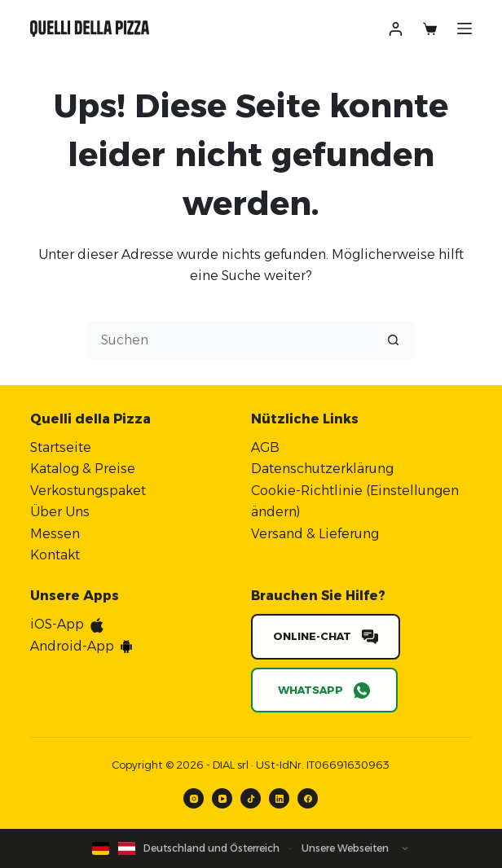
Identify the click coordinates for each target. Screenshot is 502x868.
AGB (265, 447)
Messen (55, 534)
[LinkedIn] (279, 798)
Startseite (61, 447)
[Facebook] (308, 798)
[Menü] (465, 28)
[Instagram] (194, 798)
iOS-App (57, 624)
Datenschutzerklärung (322, 469)
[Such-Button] (394, 340)
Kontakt (55, 555)
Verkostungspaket (88, 491)
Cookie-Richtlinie (307, 491)
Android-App (72, 646)
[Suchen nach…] (231, 340)
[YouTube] (222, 798)
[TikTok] (251, 798)
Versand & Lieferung (315, 534)
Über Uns (60, 512)
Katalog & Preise (83, 469)
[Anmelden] (396, 29)
